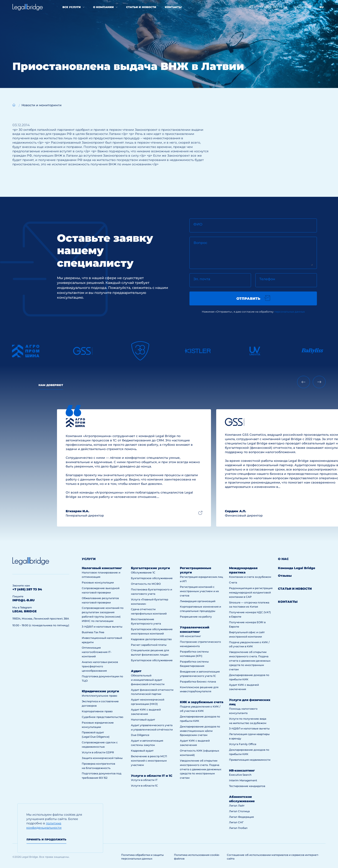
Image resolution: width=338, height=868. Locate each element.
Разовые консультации (98, 582)
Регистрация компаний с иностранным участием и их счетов (199, 591)
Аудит (136, 671)
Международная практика (243, 570)
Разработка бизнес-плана (198, 682)
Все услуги (72, 7)
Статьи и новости (141, 7)
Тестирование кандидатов (247, 786)
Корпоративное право (97, 711)
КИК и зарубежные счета (202, 702)
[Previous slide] (304, 382)
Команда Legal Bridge (297, 568)
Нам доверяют (51, 385)
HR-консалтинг (190, 636)
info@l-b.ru (302, 7)
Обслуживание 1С (143, 572)
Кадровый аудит (142, 751)
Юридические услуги (100, 691)
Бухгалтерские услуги (150, 568)
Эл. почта (202, 279)
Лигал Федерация (241, 817)
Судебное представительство (103, 717)
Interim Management (243, 780)
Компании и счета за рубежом (250, 577)
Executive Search (240, 775)
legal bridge (24, 611)
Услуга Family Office (243, 744)
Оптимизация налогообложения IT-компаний (97, 652)
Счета (233, 582)
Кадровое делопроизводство (151, 639)
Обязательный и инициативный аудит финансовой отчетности (148, 680)
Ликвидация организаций (198, 601)
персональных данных (289, 312)
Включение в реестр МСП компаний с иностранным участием (149, 761)
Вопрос (200, 243)
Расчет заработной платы (149, 645)
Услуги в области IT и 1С (152, 776)
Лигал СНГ (236, 822)
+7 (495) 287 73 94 (273, 7)
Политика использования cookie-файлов (197, 857)
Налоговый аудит (143, 720)
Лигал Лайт (237, 806)
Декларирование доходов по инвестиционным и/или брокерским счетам (200, 731)
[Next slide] (319, 382)
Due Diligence (140, 735)
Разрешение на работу (196, 617)
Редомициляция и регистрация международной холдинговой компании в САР (251, 592)
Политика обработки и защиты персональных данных (142, 857)
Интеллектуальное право (100, 696)
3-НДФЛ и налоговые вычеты (102, 627)
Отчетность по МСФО (146, 584)
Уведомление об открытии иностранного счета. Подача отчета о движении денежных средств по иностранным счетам (201, 769)
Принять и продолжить (46, 839)
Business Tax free (93, 632)
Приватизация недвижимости (250, 760)
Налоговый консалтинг (102, 568)
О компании (103, 7)
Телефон (267, 279)
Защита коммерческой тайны (102, 758)
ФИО (198, 224)
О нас (283, 559)
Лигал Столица (239, 811)
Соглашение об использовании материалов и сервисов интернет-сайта (273, 857)
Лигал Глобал (238, 828)
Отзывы (285, 576)
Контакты (173, 7)
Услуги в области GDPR (98, 752)
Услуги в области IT (144, 780)
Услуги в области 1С (144, 786)
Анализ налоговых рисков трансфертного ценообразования (100, 666)
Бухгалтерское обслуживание (152, 578)
